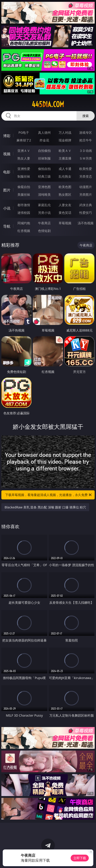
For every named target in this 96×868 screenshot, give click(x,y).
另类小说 (44, 213)
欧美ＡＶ (65, 151)
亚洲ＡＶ (24, 151)
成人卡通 (65, 169)
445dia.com (48, 104)
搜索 (86, 116)
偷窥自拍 (24, 187)
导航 (7, 226)
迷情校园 (24, 213)
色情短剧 (44, 231)
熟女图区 (65, 194)
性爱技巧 (86, 213)
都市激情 (24, 205)
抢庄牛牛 (86, 140)
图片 (7, 190)
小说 (7, 208)
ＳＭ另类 (86, 158)
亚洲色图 (44, 187)
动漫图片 (86, 187)
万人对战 (65, 132)
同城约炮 (24, 223)
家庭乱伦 (44, 205)
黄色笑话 (65, 213)
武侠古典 (86, 205)
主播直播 (65, 158)
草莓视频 (65, 223)
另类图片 (86, 194)
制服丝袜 (24, 176)
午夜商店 (44, 223)
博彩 (7, 136)
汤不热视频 (86, 223)
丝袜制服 (44, 158)
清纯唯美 (44, 194)
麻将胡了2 (24, 140)
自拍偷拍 (44, 151)
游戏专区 (86, 132)
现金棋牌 (65, 140)
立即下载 (80, 858)
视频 (7, 154)
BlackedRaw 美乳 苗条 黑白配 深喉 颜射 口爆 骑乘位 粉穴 (45, 507)
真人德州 (44, 132)
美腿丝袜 (24, 194)
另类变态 (86, 176)
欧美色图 (65, 187)
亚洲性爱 (24, 169)
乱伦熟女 (65, 176)
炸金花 (44, 140)
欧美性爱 (86, 169)
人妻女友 (65, 205)
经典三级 (44, 176)
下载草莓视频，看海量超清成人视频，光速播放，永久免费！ (49, 495)
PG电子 (24, 132)
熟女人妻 (24, 158)
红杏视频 (24, 231)
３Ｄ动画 (86, 151)
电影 (7, 172)
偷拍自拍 (44, 169)
